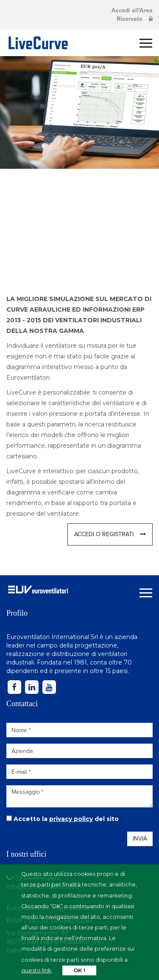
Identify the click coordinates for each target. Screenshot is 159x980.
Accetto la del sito (66, 819)
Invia (140, 839)
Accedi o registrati (110, 534)
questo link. (37, 970)
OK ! (79, 970)
